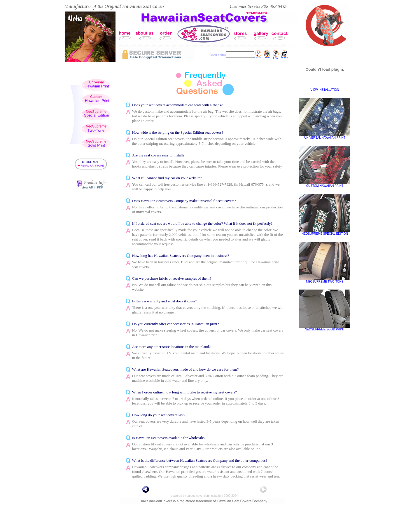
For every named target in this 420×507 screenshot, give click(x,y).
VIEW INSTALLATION (325, 90)
